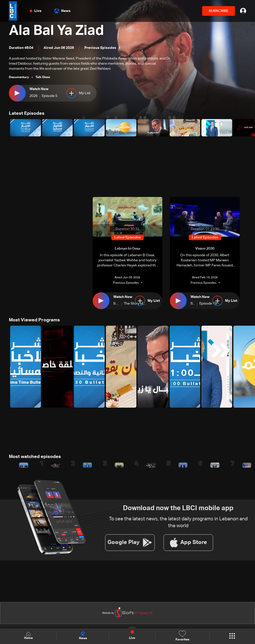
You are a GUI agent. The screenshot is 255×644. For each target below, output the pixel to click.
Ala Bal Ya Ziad (57, 31)
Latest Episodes (27, 113)
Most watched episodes (35, 457)
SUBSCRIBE (219, 11)
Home (28, 636)
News (62, 11)
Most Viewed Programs (34, 320)
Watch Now (39, 89)
